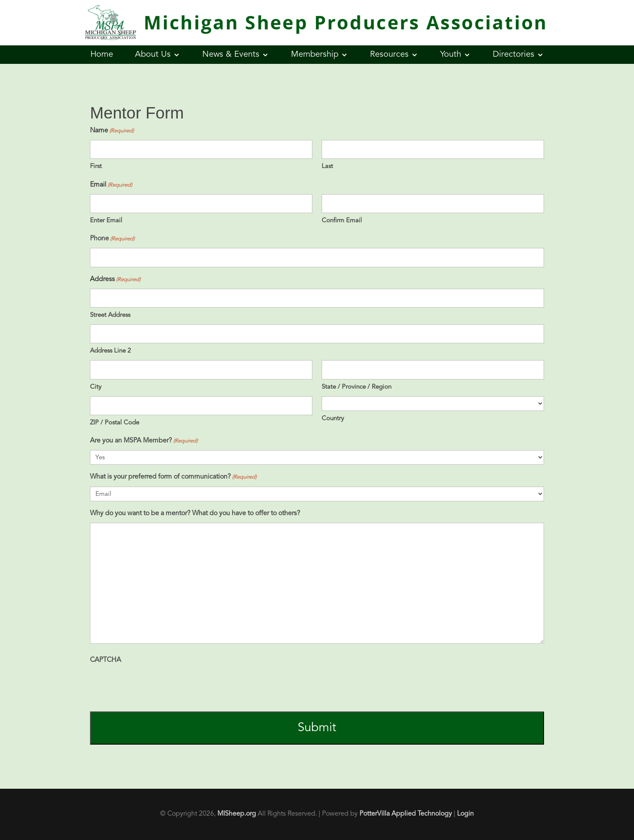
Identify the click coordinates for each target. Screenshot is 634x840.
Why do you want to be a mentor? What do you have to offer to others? (195, 513)
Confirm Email (342, 221)
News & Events (231, 55)
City (96, 387)
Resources (389, 55)
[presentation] (154, 686)
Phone (112, 239)
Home (102, 55)
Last (327, 167)
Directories (514, 55)
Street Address (110, 315)
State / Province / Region (357, 387)
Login (465, 814)
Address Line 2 (110, 351)
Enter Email (106, 221)
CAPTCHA (106, 660)
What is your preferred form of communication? (173, 477)
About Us (153, 55)
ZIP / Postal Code (115, 423)
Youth (451, 55)
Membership (315, 55)
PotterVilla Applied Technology (406, 814)
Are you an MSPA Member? (144, 441)
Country (333, 419)
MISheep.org (237, 814)
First (96, 167)
